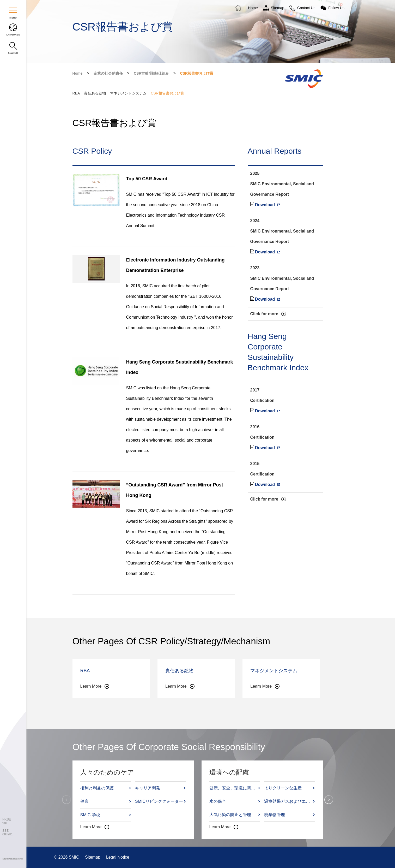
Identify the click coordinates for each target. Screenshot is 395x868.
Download (265, 205)
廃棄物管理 (275, 815)
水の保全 (218, 801)
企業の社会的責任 (108, 73)
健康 (84, 801)
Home (78, 73)
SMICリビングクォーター (159, 801)
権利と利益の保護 (97, 788)
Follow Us (336, 8)
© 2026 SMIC (67, 857)
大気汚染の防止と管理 (230, 815)
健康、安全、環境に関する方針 (233, 788)
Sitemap (93, 857)
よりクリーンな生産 (283, 788)
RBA (76, 93)
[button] (329, 800)
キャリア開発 (148, 788)
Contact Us (306, 8)
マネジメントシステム (128, 93)
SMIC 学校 (90, 815)
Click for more (264, 314)
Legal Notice (118, 857)
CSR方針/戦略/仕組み (151, 73)
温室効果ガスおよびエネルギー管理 (288, 801)
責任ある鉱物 (95, 93)
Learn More (91, 686)
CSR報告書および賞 (197, 73)
